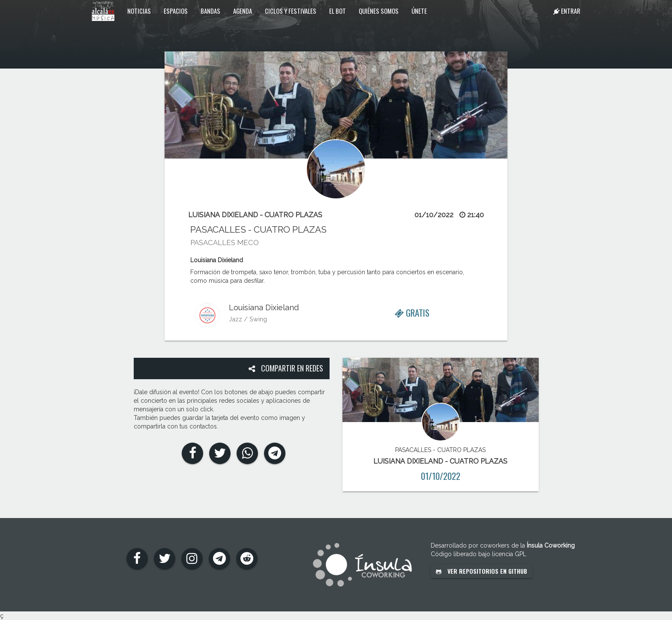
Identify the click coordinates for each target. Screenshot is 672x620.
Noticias (139, 11)
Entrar (567, 11)
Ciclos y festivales (291, 11)
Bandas (210, 11)
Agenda (243, 11)
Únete (419, 11)
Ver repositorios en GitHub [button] (481, 571)
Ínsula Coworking (551, 545)
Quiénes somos (379, 11)
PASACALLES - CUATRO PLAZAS (258, 229)
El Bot (337, 11)
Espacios (176, 11)
